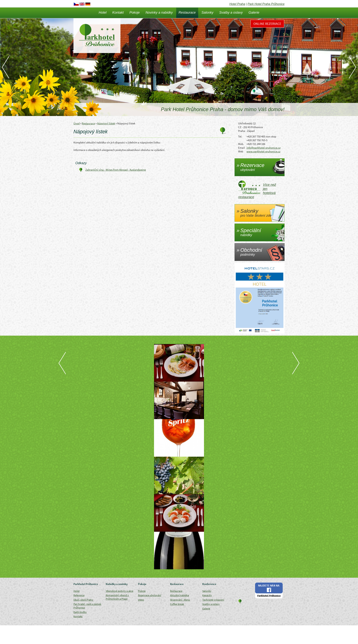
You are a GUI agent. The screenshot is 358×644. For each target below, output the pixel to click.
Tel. (240, 136)
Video (141, 600)
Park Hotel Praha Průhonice (266, 4)
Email (241, 148)
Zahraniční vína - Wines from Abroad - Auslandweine (116, 170)
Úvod (77, 123)
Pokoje (135, 13)
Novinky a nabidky (159, 13)
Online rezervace (267, 24)
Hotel (103, 13)
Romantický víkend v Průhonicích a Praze (117, 597)
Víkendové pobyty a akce (120, 591)
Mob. (241, 144)
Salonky (208, 13)
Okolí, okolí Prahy (83, 600)
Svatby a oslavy (231, 13)
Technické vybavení (213, 600)
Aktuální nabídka (179, 595)
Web (241, 151)
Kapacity (207, 595)
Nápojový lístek (106, 123)
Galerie (254, 13)
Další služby (80, 612)
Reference (79, 595)
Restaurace (187, 13)
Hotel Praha (237, 4)
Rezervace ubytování (150, 595)
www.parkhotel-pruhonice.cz (263, 151)
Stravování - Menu (180, 600)
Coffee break (177, 604)
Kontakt (118, 13)
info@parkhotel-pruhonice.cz (263, 148)
